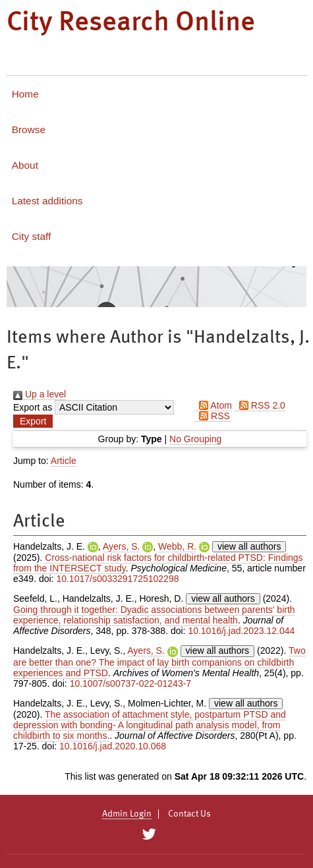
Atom (213, 405)
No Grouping (195, 439)
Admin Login (127, 814)
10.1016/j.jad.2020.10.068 (113, 746)
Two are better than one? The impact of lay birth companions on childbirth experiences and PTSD (159, 661)
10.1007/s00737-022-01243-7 (131, 683)
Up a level (40, 394)
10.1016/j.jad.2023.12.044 (241, 631)
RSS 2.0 (260, 405)
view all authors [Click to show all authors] (249, 546)
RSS (212, 416)
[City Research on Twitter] (149, 834)
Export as (33, 407)
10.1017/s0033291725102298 (117, 579)
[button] (33, 421)
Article (64, 461)
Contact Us (189, 814)
